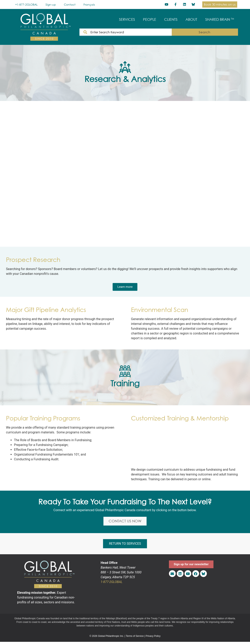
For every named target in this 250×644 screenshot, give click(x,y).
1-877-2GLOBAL (112, 583)
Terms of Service (135, 637)
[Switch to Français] (89, 4)
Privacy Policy (153, 637)
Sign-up (51, 4)
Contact (70, 4)
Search (226, 32)
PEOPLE (150, 19)
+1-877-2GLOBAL (26, 4)
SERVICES (127, 19)
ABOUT (191, 19)
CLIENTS (171, 19)
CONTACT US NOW (125, 522)
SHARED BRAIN (220, 19)
